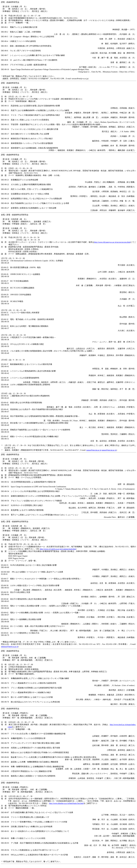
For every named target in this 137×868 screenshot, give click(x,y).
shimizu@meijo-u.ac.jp (10, 647)
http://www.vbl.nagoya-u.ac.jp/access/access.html (112, 242)
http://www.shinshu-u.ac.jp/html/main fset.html (66, 803)
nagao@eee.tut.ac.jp (94, 450)
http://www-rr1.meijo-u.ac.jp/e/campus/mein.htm (58, 549)
